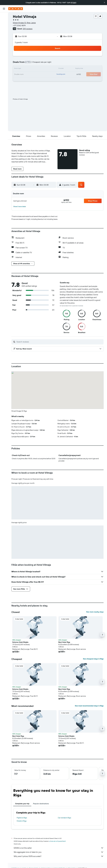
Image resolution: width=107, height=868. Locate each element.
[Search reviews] (59, 342)
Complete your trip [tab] (22, 804)
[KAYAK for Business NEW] (4, 42)
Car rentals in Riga (64, 818)
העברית (74, 3)
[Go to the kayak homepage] (16, 9)
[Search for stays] (4, 21)
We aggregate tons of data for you (59, 852)
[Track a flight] (4, 37)
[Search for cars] (4, 25)
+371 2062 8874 (19, 25)
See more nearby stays (95, 612)
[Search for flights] (4, 16)
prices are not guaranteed (57, 841)
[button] (104, 3)
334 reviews (27, 29)
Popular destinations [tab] (41, 804)
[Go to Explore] (4, 32)
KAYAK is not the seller (59, 848)
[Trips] (4, 48)
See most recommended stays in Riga (89, 706)
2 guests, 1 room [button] (21, 42)
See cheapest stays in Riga (93, 659)
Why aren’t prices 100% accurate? (59, 856)
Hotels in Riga (22, 821)
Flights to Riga (22, 818)
